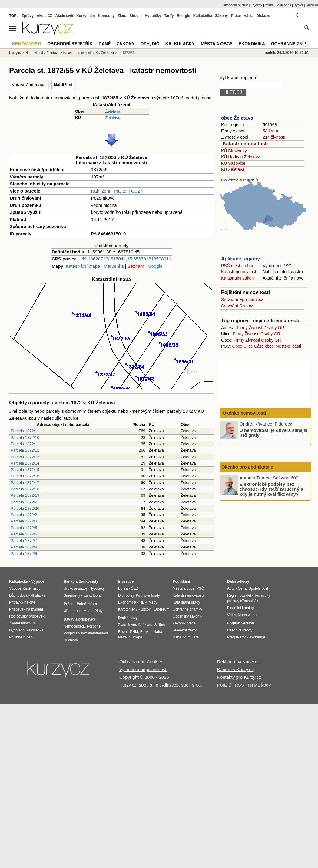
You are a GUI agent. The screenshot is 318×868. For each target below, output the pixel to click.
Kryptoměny (128, 609)
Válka (248, 16)
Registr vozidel (239, 595)
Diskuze (263, 16)
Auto (231, 588)
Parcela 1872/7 (24, 540)
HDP (143, 602)
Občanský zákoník (187, 616)
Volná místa (87, 604)
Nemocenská (74, 626)
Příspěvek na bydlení (26, 609)
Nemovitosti (34, 53)
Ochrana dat (132, 662)
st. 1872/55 (126, 53)
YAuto (269, 5)
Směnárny (72, 595)
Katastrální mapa (29, 85)
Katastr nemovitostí (245, 144)
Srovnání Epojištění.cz (242, 300)
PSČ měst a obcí (237, 266)
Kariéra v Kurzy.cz (235, 669)
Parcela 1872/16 (25, 476)
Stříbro (160, 625)
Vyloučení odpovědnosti (143, 669)
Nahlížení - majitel (109, 191)
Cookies (155, 662)
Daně (105, 44)
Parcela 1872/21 (25, 515)
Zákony (221, 16)
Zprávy (28, 16)
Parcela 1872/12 (25, 450)
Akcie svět (64, 16)
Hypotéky (153, 16)
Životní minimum (22, 623)
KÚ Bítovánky (234, 151)
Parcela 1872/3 (24, 521)
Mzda (88, 611)
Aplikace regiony (240, 259)
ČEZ (134, 588)
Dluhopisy (126, 595)
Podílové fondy (148, 595)
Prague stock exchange (246, 637)
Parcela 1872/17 (25, 483)
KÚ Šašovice (233, 163)
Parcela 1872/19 (25, 495)
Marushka (114, 266)
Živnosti (256, 328)
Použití (224, 685)
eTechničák (249, 601)
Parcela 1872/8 (24, 547)
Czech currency (240, 630)
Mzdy (153, 602)
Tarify (169, 16)
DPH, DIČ (150, 44)
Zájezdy (256, 5)
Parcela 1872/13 (25, 457)
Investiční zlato (140, 625)
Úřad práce (73, 611)
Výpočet (38, 581)
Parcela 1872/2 (24, 502)
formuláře (191, 637)
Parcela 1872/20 (25, 508)
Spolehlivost (258, 588)
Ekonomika (252, 44)
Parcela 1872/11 (25, 444)
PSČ (200, 588)
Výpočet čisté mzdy (25, 588)
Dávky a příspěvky (79, 619)
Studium (312, 5)
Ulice (248, 346)
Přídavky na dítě (22, 602)
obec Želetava (237, 118)
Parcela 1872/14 (25, 463)
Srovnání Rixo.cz (237, 306)
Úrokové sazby (75, 588)
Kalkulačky (180, 44)
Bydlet (298, 5)
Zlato (122, 16)
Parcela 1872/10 (25, 437)
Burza (123, 588)
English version (241, 623)
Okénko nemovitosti (244, 413)
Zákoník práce (184, 623)
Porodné (94, 626)
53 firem (270, 131)
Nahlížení (63, 85)
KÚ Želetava (233, 169)
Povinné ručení (21, 637)
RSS (239, 685)
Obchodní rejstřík (235, 5)
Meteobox (284, 5)
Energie (184, 16)
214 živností (274, 137)
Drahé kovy (128, 618)
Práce (236, 16)
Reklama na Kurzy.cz (239, 662)
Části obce (264, 346)
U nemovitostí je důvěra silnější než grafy (273, 432)
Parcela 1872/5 (24, 528)
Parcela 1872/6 (24, 534)
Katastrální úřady (186, 602)
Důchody (71, 640)
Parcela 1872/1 (24, 431)
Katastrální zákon (237, 278)
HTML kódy (259, 685)
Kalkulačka (203, 16)
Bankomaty (88, 581)
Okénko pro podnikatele (247, 467)
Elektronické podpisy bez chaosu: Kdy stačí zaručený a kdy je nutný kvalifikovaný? (271, 489)
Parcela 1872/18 (25, 489)
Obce (237, 346)
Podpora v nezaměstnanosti (86, 633)
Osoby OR (274, 328)
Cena (242, 588)
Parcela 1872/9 (24, 553)
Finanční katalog (240, 608)
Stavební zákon (185, 630)
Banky (69, 581)
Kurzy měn (86, 16)
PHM (134, 632)
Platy (99, 611)
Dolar (97, 595)
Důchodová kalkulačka (27, 595)
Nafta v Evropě (130, 637)
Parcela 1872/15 (25, 470)
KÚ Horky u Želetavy (240, 157)
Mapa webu (247, 615)
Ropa (123, 632)
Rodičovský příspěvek (27, 616)
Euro (87, 595)
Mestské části (288, 346)
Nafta (158, 632)
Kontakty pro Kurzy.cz (239, 677)
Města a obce (217, 44)
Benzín (146, 632)
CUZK (137, 191)
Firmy (242, 328)
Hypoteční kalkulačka (26, 630)
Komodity (106, 16)
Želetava (113, 111)
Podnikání (181, 581)
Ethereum (161, 609)
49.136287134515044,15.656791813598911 (126, 259)
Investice (126, 581)
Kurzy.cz (15, 53)
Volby (231, 615)
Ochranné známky (293, 44)
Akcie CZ (44, 16)
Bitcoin (136, 16)
